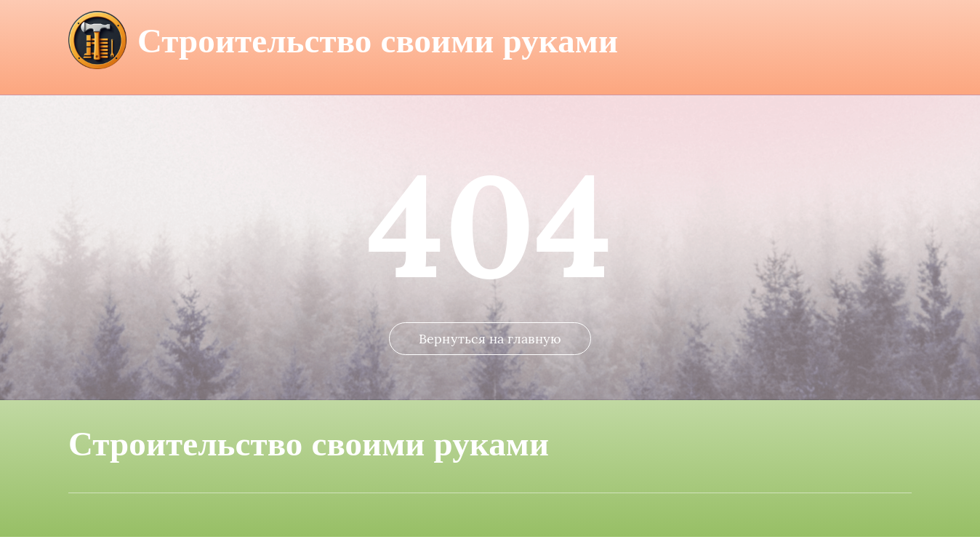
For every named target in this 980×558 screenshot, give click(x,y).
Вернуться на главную (490, 360)
